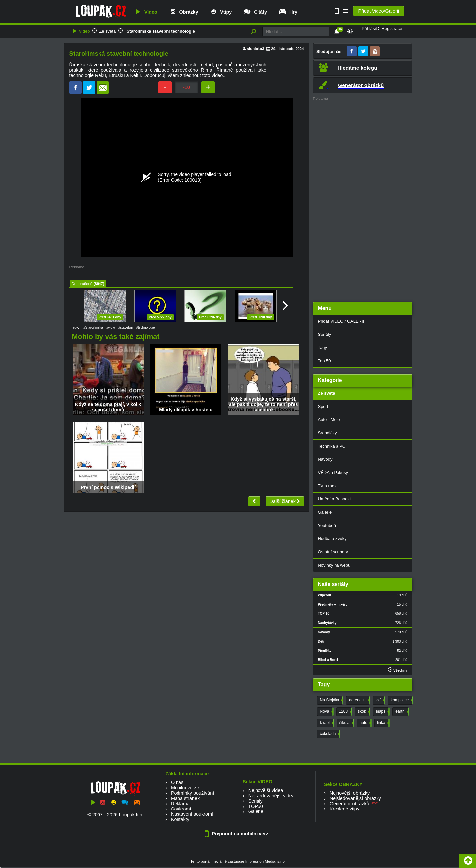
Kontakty (180, 819)
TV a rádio (328, 486)
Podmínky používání (192, 793)
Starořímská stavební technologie (160, 31)
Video (145, 12)
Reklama (180, 804)
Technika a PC (332, 446)
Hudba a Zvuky (332, 539)
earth (401, 712)
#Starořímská (93, 327)
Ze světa (107, 31)
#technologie (145, 327)
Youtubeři (327, 525)
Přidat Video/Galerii (378, 11)
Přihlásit (369, 29)
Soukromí (181, 809)
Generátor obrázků (349, 804)
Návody (325, 459)
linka (383, 723)
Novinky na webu (334, 565)
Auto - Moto (329, 420)
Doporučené (82, 284)
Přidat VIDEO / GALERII (341, 321)
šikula (346, 723)
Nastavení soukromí (192, 814)
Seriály (325, 334)
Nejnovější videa (266, 790)
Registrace (392, 29)
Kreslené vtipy (344, 809)
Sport (323, 406)
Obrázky (183, 12)
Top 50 (324, 361)
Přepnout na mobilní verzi (238, 834)
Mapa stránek (185, 798)
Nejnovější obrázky (350, 793)
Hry (288, 12)
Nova (326, 712)
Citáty (255, 12)
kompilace (401, 700)
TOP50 (255, 806)
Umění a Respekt (335, 499)
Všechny (397, 670)
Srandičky (327, 433)
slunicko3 (256, 49)
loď (380, 700)
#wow (111, 327)
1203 (345, 712)
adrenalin (359, 700)
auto (365, 723)
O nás (177, 782)
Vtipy (220, 12)
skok (363, 712)
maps (382, 712)
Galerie (325, 512)
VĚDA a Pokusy (333, 473)
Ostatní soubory (333, 552)
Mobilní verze (185, 788)
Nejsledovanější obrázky (355, 798)
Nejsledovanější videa (271, 796)
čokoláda (329, 734)
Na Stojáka (331, 700)
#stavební (126, 327)
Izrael (326, 723)
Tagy (322, 348)
